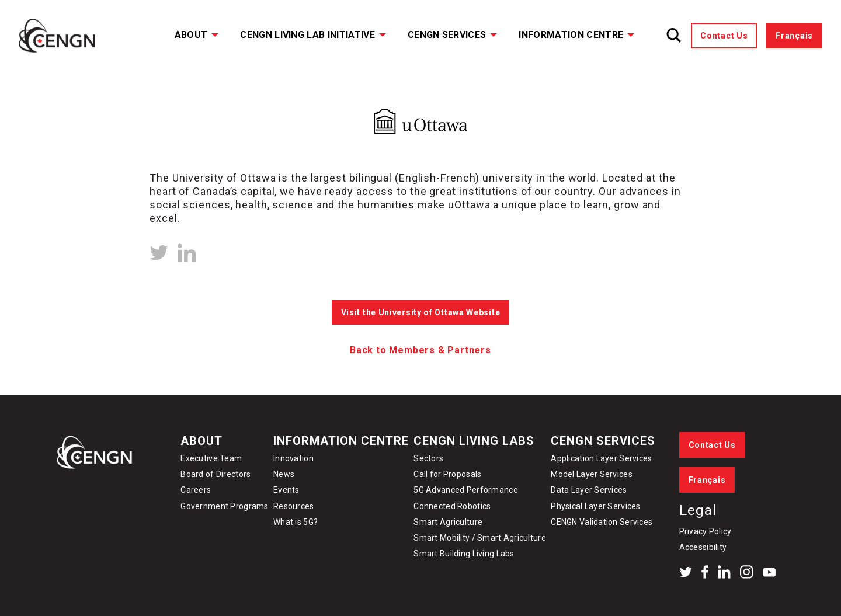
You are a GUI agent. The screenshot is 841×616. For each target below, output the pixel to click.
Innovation (293, 458)
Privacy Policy (706, 531)
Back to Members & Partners (420, 350)
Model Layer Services (592, 474)
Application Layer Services (601, 458)
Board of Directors (216, 474)
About (191, 35)
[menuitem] (189, 36)
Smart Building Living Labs (464, 554)
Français (794, 36)
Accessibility (703, 547)
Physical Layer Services (595, 506)
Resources (294, 506)
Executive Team (211, 458)
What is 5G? (296, 522)
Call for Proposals (447, 474)
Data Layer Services (589, 490)
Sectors (428, 458)
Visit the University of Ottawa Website (421, 312)
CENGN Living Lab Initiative (307, 35)
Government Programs (224, 506)
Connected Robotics (452, 506)
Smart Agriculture (448, 522)
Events (286, 490)
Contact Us (724, 36)
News (284, 474)
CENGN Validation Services (602, 522)
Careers (196, 490)
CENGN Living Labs (474, 441)
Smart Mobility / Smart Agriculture (480, 538)
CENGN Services (447, 35)
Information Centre (571, 35)
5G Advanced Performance (465, 490)
